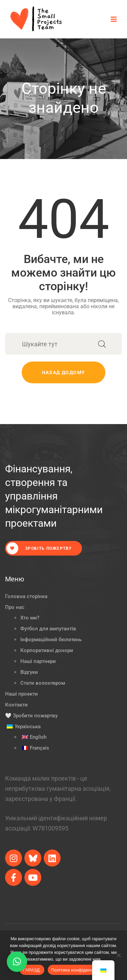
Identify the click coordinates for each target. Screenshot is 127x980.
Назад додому (64, 372)
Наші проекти (22, 694)
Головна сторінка (26, 596)
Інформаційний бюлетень (51, 640)
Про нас (15, 607)
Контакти (16, 705)
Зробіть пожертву (39, 548)
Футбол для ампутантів (48, 629)
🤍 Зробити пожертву (31, 716)
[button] (17, 962)
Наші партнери (38, 661)
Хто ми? (30, 618)
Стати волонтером (43, 683)
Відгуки (29, 672)
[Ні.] (119, 955)
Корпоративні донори (47, 650)
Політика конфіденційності (79, 970)
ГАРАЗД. (32, 970)
